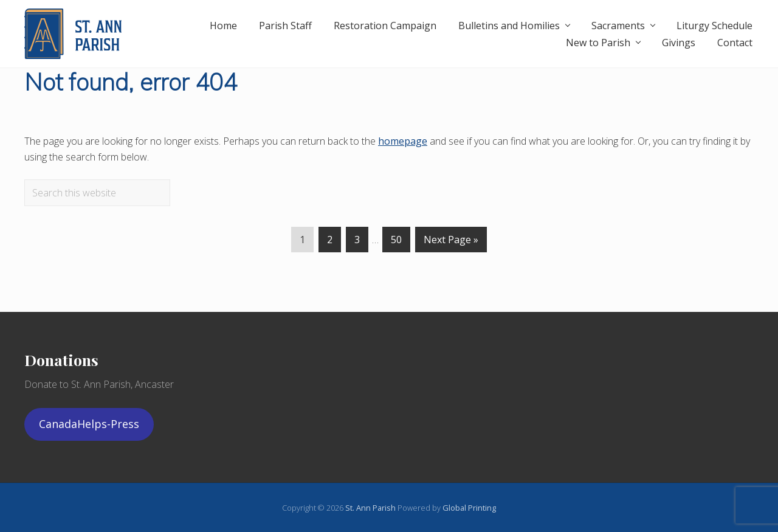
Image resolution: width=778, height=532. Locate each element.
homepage (403, 141)
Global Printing (469, 508)
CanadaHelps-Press (89, 424)
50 (396, 242)
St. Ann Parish (371, 508)
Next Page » (451, 242)
